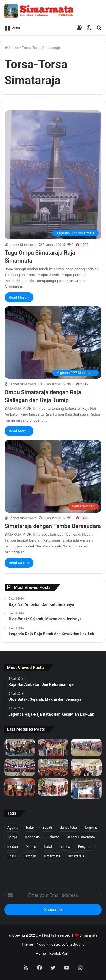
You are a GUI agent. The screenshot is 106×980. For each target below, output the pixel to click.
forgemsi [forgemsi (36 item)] (92, 828)
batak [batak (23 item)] (30, 828)
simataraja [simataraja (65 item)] (76, 856)
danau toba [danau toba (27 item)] (68, 828)
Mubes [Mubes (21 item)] (31, 847)
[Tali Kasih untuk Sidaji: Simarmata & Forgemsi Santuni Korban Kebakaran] (53, 748)
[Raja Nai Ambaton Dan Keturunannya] (86, 789)
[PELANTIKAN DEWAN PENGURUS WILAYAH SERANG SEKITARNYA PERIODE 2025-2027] (20, 787)
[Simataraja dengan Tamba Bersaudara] (53, 476)
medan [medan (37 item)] (13, 847)
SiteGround (75, 944)
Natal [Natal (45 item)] (48, 847)
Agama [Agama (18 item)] (13, 828)
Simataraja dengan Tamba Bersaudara (53, 526)
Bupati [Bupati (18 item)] (47, 828)
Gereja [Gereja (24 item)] (12, 837)
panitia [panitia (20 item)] (65, 847)
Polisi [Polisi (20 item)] (11, 856)
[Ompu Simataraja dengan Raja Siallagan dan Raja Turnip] (53, 342)
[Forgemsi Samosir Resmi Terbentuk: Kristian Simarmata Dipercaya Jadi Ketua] (20, 748)
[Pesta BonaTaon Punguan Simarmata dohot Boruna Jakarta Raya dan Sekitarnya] (53, 767)
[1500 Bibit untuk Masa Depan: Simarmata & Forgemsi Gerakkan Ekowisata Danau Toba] (86, 748)
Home (12, 48)
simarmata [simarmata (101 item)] (52, 856)
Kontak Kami (60, 953)
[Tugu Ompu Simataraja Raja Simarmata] (53, 175)
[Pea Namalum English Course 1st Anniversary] (53, 787)
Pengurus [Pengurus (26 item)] (85, 847)
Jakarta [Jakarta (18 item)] (53, 837)
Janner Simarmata (23, 245)
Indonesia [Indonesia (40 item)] (32, 837)
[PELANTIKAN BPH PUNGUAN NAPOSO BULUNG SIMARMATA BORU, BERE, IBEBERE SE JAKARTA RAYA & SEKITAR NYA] (86, 767)
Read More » (19, 297)
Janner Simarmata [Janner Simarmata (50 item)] (81, 837)
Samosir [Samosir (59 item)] (30, 856)
